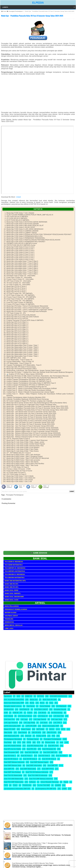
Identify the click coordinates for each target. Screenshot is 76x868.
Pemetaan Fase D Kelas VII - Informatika (21, 276)
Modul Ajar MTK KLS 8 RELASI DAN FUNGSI (23, 317)
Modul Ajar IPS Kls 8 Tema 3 (16, 288)
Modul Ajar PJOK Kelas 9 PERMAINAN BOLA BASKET (26, 242)
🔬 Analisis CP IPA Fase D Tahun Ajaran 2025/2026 (25, 374)
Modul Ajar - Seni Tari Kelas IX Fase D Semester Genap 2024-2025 (30, 426)
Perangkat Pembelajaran (15, 495)
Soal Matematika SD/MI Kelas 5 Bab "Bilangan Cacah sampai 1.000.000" (38, 823)
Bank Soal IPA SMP (50, 700)
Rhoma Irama (50, 742)
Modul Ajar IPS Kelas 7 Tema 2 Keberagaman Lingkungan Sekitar (30, 310)
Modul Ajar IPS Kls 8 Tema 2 (16, 290)
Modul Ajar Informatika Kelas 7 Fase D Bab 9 (22, 261)
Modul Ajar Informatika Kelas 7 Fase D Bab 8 (22, 263)
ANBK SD (29, 696)
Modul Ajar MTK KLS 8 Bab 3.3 (17, 333)
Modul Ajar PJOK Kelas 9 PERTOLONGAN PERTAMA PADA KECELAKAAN (33, 240)
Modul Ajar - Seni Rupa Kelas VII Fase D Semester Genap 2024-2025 (31, 417)
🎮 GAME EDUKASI (39, 553)
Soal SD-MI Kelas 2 (11, 759)
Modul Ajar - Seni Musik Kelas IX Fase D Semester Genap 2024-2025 (31, 415)
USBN (64, 789)
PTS (39, 742)
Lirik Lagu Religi (29, 723)
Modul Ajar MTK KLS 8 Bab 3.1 (17, 329)
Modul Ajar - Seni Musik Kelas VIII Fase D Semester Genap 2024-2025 (31, 413)
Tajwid (66, 782)
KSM (6, 713)
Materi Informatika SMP (51, 726)
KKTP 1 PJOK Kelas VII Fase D (18, 467)
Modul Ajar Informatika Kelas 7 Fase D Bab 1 (22, 274)
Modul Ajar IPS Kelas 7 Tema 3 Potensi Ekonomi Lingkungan (28, 308)
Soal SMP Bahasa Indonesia (14, 762)
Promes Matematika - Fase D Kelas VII (20, 361)
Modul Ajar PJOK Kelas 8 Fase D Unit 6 (20, 251)
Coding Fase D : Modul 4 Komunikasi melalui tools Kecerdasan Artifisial (32, 388)
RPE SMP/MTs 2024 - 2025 (16, 358)
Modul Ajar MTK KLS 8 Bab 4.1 (17, 335)
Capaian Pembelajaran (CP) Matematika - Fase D (24, 365)
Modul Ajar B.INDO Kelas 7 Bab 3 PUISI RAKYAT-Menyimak (28, 458)
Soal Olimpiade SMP (11, 752)
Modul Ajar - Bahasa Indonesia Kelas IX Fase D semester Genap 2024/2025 (33, 437)
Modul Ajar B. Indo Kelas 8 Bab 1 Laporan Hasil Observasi (27, 440)
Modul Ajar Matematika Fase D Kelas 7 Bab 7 (22, 345)
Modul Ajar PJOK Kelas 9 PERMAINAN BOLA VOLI (25, 236)
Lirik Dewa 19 (43, 716)
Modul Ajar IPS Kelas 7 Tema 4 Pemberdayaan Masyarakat (27, 306)
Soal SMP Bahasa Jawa (13, 765)
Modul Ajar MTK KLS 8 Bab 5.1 (17, 338)
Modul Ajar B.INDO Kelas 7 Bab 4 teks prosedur (23, 460)
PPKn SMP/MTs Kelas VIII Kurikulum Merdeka (28, 833)
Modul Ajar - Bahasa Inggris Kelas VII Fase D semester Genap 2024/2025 (32, 428)
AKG (18, 696)
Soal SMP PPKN (48, 769)
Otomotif (28, 736)
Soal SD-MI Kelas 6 (49, 759)
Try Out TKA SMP (44, 785)
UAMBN (58, 785)
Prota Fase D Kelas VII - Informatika (19, 277)
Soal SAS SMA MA (32, 752)
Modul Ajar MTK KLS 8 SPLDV (17, 319)
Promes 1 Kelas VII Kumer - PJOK (19, 469)
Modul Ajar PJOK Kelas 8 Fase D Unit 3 (20, 256)
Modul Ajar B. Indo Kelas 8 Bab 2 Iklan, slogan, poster (25, 442)
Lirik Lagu (24, 719)
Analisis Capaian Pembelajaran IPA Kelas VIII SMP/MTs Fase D (29, 381)
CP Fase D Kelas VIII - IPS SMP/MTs (19, 293)
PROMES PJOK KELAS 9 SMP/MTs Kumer (22, 243)
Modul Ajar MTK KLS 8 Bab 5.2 (17, 340)
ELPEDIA (38, 3)
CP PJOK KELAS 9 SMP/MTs (17, 218)
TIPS (6, 785)
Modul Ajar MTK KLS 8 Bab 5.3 (17, 342)
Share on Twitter (22, 487)
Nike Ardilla (8, 732)
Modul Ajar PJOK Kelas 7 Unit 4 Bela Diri (21, 478)
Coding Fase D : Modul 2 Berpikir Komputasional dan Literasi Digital (30, 392)
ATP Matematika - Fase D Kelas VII (19, 363)
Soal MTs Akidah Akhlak (13, 746)
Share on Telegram (34, 487)
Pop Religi (8, 742)
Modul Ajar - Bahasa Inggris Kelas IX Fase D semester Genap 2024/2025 (32, 431)
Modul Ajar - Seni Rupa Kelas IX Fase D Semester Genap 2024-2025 (31, 421)
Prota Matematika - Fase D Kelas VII (19, 360)
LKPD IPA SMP (31, 726)
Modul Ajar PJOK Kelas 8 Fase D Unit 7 (20, 249)
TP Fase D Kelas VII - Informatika (18, 283)
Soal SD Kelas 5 (44, 756)
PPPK (29, 742)
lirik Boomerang (57, 713)
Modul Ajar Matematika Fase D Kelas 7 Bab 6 (22, 347)
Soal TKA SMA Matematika (14, 779)
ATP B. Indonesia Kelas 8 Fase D (18, 439)
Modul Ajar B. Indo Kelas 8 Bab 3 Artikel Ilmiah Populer (26, 444)
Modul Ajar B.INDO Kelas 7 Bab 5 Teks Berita (22, 462)
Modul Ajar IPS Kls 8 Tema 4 (16, 286)
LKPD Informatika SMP (12, 726)
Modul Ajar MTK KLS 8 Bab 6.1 (17, 344)
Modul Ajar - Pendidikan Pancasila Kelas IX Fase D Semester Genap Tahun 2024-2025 (37, 410)
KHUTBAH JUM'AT (41, 709)
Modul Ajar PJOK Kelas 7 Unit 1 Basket (20, 213)
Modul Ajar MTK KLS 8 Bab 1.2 (17, 324)
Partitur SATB (41, 736)
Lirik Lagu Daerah (40, 719)
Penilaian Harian (33, 739)
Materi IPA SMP (10, 729)
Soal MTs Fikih (53, 746)
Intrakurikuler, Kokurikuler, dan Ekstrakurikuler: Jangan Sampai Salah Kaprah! (34, 370)
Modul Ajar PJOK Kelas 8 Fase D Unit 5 (20, 252)
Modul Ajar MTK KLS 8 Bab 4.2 (17, 336)
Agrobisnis (8, 696)
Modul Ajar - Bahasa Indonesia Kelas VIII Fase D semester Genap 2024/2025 (34, 435)
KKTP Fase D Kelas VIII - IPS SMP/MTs (20, 295)
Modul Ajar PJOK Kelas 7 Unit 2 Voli (19, 481)
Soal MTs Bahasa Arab (35, 746)
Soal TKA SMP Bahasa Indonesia (41, 779)
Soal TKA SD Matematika (13, 775)
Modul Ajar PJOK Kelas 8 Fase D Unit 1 (20, 259)
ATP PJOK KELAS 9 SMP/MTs (17, 217)
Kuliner (30, 713)
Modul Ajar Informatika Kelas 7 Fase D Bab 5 (22, 267)
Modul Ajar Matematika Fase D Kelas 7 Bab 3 (22, 353)
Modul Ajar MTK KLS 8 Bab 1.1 (17, 322)
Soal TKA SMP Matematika (14, 782)
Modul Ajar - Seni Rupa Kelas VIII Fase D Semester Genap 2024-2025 (31, 419)
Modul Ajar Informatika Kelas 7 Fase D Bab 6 (22, 265)
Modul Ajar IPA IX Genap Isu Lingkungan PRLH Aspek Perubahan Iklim (31, 405)
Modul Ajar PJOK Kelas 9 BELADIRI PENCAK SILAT (25, 225)
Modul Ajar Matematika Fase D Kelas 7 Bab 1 (22, 356)
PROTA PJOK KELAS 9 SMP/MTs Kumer (21, 245)
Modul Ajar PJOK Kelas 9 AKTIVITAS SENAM (23, 224)
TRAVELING (27, 785)
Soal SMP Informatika (34, 765)
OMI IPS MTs (52, 732)
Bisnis (42, 703)
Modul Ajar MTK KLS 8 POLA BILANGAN (21, 315)
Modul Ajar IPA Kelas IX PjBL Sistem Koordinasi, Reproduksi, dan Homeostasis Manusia (37, 376)
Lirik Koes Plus (9, 719)
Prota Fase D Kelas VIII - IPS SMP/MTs (20, 299)
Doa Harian (31, 706)
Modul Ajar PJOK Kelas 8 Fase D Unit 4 (20, 254)
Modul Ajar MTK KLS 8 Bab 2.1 (17, 326)
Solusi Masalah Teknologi (50, 782)
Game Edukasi (45, 706)
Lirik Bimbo (42, 713)
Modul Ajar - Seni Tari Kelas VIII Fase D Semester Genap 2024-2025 (31, 424)
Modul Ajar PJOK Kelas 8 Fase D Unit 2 (20, 258)
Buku (51, 703)
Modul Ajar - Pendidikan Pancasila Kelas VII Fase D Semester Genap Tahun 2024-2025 (32, 16)
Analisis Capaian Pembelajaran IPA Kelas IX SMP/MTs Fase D (28, 385)
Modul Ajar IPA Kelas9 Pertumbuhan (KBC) (22, 369)
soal (61, 742)
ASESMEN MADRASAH (58, 696)
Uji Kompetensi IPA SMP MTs (46, 789)
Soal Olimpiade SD (49, 749)
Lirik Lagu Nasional (11, 723)
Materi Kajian (26, 729)
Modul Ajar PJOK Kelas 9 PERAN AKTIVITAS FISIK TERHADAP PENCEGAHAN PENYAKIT (39, 234)
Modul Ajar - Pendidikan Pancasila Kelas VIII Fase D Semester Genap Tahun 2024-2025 (37, 408)
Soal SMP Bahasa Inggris (39, 762)
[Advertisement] (38, 94)
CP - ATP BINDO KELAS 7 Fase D (19, 453)
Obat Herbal (22, 732)
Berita (32, 703)
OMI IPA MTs (36, 732)
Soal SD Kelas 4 (27, 756)
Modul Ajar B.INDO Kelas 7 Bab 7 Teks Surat (22, 465)
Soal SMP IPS (9, 769)
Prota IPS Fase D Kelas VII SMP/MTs (20, 302)
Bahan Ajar (34, 700)
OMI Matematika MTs (12, 736)
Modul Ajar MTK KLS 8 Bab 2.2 (17, 327)
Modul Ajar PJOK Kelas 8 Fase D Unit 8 (20, 247)
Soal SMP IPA (53, 765)
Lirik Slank (44, 723)
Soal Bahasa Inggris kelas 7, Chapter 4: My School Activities (33, 853)
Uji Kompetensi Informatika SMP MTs (17, 789)
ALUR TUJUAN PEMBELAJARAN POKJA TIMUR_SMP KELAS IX (30, 215)
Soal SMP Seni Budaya (12, 772)
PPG (19, 742)
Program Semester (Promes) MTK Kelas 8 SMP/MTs (25, 320)
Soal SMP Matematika (28, 769)
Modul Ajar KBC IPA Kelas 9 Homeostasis (21, 367)
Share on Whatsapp (46, 487)
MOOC (52, 729)
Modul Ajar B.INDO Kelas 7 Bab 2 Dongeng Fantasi (25, 456)
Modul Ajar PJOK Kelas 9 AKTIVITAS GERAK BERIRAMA (27, 222)
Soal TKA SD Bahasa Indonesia (37, 772)
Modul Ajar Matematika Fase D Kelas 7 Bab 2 (22, 354)
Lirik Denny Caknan (25, 716)
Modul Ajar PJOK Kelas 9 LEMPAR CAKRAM (22, 231)
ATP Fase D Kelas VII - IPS (16, 313)
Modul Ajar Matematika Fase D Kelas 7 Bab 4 (22, 351)
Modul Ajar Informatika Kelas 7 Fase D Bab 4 (22, 268)
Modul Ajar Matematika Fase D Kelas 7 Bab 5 (22, 349)
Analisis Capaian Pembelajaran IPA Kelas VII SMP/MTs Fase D (29, 379)
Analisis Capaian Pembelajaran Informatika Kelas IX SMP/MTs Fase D (31, 383)
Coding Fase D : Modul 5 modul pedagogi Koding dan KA (27, 387)
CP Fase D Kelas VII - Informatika (18, 285)
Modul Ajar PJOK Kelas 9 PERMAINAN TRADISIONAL (26, 238)
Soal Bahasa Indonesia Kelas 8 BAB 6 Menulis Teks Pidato (33, 863)
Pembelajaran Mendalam (13, 739)
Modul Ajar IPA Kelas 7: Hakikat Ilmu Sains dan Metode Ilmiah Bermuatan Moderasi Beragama (40, 372)
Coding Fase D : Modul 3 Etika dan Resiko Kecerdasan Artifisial (29, 390)
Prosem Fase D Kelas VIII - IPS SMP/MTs (21, 297)
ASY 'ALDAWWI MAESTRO (14, 700)
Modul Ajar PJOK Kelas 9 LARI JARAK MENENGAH (25, 229)
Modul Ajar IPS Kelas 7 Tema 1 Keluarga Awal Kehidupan (27, 311)
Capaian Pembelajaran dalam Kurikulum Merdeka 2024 (26, 397)
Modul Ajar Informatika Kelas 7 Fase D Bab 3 (22, 270)
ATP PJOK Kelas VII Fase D (16, 474)
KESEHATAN (9, 709)
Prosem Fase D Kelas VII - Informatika (20, 279)
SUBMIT (72, 491)
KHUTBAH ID (24, 709)
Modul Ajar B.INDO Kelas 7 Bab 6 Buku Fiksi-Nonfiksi (25, 464)
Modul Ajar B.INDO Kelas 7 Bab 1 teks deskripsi (23, 455)
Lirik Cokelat (9, 716)
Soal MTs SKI (32, 749)
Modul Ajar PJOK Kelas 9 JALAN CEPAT (21, 227)
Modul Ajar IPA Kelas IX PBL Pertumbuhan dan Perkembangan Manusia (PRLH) (35, 378)
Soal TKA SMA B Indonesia (38, 775)
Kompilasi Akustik (60, 709)
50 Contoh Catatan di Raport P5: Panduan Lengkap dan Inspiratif (29, 401)
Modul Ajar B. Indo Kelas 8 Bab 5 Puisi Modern (23, 447)
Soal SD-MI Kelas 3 (30, 759)
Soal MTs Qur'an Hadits (12, 749)
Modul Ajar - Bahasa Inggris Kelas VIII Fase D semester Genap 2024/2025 (33, 430)
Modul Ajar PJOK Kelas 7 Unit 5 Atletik (20, 476)
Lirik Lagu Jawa (57, 719)
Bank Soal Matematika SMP (14, 703)
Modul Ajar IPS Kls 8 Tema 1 (16, 292)
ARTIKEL (41, 696)
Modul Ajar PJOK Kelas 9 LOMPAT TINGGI (22, 233)
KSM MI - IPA (18, 713)
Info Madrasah (61, 706)
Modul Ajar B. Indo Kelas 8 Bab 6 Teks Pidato (22, 449)
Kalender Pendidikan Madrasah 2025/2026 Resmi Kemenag (28, 399)
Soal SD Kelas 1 (10, 756)
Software (32, 782)
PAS (53, 736)
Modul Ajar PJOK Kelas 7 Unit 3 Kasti (20, 480)
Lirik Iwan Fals (59, 716)
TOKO (15, 785)
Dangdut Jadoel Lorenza (13, 706)
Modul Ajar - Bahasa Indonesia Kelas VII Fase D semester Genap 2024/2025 (33, 433)
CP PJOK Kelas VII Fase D (16, 473)
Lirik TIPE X (58, 723)
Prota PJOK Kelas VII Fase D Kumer (19, 471)
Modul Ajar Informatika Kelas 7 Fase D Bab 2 (22, 272)
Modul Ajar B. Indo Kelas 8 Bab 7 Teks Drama (22, 451)
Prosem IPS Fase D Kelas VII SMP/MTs (20, 304)
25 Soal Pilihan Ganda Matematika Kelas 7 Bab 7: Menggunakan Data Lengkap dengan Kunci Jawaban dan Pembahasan (40, 844)
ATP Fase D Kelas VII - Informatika (19, 281)
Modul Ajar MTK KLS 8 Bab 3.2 (17, 331)
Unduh (19, 197)
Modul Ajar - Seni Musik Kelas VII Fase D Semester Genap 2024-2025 (31, 412)
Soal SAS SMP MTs (50, 752)
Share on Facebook (9, 487)
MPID (63, 729)
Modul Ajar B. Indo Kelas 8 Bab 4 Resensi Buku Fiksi (25, 446)
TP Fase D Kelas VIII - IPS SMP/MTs (19, 301)
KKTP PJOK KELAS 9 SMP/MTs (18, 220)
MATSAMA (40, 729)
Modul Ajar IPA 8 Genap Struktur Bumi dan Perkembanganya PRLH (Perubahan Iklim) (37, 403)
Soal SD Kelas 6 (62, 756)
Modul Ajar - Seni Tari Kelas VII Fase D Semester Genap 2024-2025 (30, 422)
